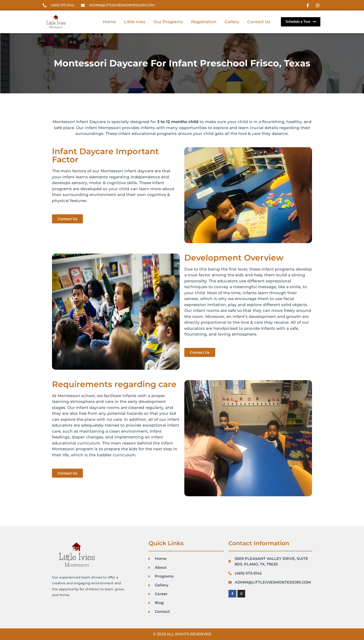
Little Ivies (135, 22)
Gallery (232, 22)
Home (109, 22)
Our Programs (168, 22)
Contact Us (259, 22)
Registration (204, 22)
